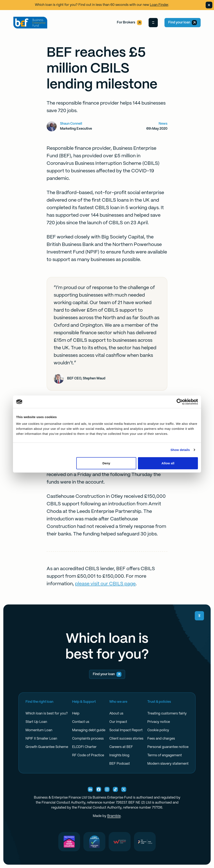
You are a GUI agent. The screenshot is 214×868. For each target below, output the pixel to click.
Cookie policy (158, 730)
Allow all (168, 463)
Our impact (118, 722)
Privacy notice (159, 722)
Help (76, 714)
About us (116, 714)
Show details (180, 450)
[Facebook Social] (99, 789)
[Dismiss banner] (209, 5)
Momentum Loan (39, 730)
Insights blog (119, 755)
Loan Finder (159, 5)
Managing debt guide (89, 730)
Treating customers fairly (167, 714)
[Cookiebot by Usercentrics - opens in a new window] (180, 402)
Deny (106, 463)
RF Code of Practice (88, 755)
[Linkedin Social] (90, 789)
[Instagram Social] (107, 789)
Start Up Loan (36, 722)
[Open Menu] (153, 23)
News (163, 124)
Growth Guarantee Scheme (47, 747)
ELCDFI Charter (84, 747)
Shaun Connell (71, 124)
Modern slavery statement (168, 764)
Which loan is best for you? (47, 714)
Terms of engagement (165, 755)
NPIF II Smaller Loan (41, 739)
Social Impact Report (126, 730)
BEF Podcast (120, 764)
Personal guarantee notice (168, 747)
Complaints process (88, 739)
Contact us (81, 722)
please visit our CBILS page (105, 584)
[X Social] (124, 789)
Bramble (114, 816)
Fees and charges (161, 739)
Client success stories (126, 739)
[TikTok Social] (115, 789)
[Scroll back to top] (199, 616)
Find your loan (183, 23)
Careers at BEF (121, 747)
